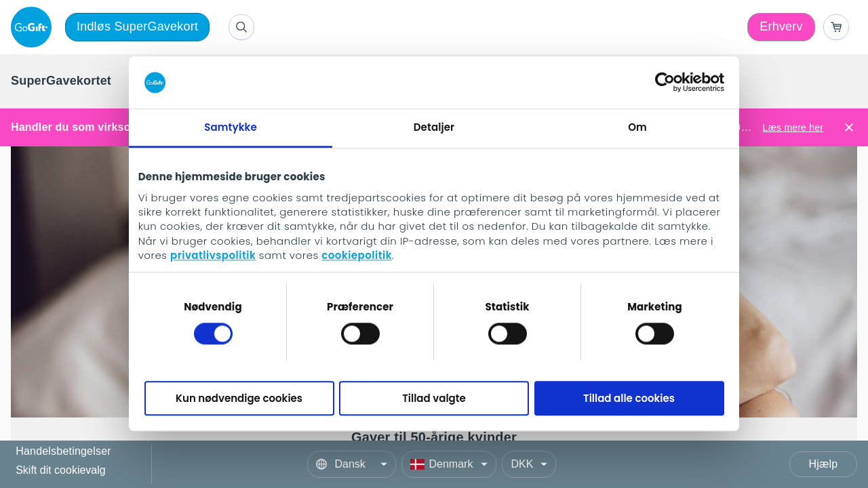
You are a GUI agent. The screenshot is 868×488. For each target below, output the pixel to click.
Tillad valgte (434, 398)
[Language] (352, 464)
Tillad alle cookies (629, 398)
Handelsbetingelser (63, 452)
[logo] (34, 27)
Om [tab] (637, 127)
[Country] (449, 464)
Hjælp (824, 464)
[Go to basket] (836, 27)
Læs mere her (793, 127)
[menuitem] (61, 81)
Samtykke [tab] (231, 127)
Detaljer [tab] (434, 127)
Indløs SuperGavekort (137, 26)
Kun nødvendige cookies (239, 398)
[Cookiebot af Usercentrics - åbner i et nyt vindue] (665, 83)
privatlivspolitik (213, 256)
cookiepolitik (357, 256)
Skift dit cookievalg (61, 470)
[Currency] (529, 464)
